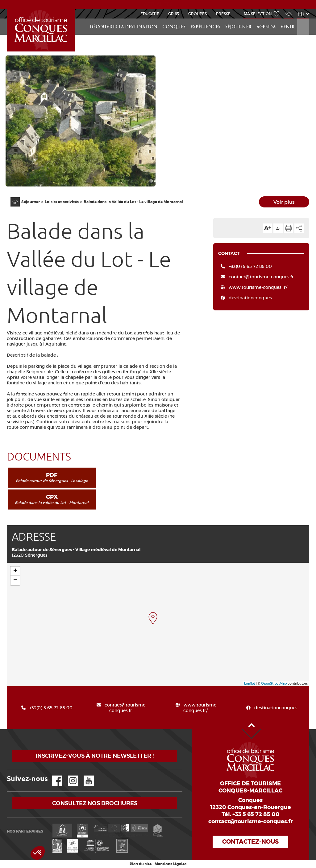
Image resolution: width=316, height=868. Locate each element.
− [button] (15, 580)
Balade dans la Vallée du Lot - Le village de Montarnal (133, 202)
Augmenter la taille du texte (268, 228)
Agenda (266, 27)
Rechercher (304, 19)
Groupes (197, 14)
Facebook (53, 776)
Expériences (205, 27)
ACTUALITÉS (158, 4)
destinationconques (250, 298)
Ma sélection (258, 14)
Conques (174, 27)
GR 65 (174, 14)
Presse (223, 14)
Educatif (150, 14)
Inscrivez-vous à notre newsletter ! (95, 756)
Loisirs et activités (62, 202)
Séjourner (238, 27)
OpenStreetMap (274, 683)
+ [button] (15, 571)
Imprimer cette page (289, 228)
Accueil (8, 9)
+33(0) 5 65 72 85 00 (250, 266)
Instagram (69, 776)
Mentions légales (170, 864)
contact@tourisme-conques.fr (261, 277)
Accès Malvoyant (287, 10)
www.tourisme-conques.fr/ (258, 287)
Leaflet (249, 683)
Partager (299, 228)
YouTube (85, 776)
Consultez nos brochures (95, 803)
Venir (288, 27)
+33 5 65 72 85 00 (256, 814)
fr (301, 14)
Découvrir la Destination (123, 27)
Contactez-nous (250, 842)
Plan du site (141, 864)
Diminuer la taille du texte (278, 228)
